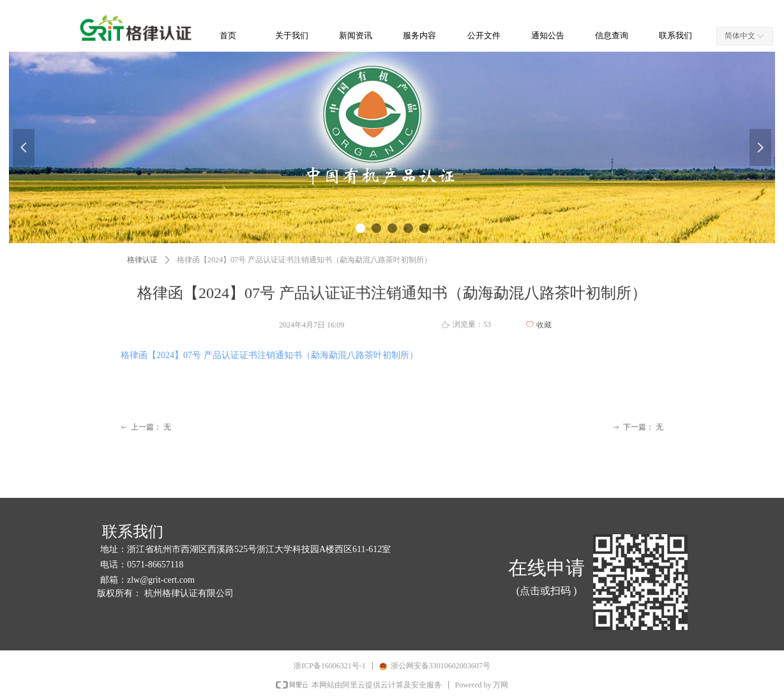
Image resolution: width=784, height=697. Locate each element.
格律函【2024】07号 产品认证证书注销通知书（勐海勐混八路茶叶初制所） (269, 355)
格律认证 (142, 260)
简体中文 (740, 36)
